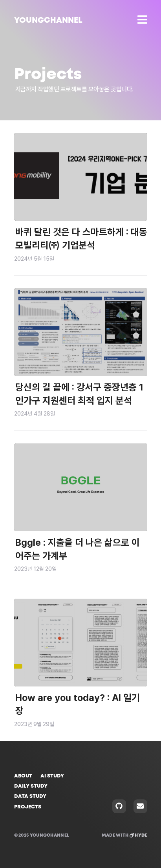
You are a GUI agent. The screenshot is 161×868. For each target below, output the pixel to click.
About (23, 776)
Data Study (30, 796)
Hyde (138, 835)
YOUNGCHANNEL (48, 21)
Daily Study (31, 786)
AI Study (52, 776)
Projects (28, 807)
